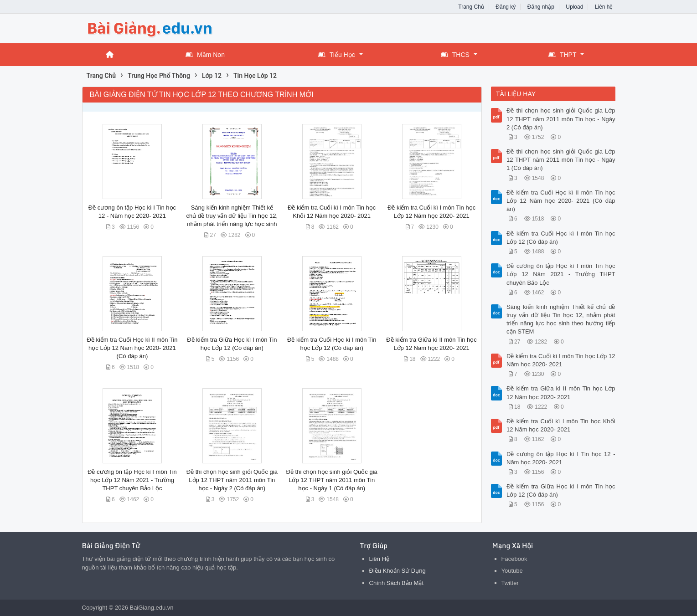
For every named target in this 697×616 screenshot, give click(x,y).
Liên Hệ (379, 559)
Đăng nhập (541, 7)
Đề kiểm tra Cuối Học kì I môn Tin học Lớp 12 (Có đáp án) (561, 238)
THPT (563, 55)
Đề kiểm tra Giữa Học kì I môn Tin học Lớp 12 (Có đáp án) (561, 490)
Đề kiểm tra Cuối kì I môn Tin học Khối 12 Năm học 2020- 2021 (561, 425)
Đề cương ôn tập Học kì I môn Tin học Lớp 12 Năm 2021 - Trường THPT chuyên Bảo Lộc (132, 480)
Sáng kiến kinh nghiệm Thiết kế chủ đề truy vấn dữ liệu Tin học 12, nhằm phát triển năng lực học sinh (232, 216)
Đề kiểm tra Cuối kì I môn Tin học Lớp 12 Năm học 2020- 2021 (561, 360)
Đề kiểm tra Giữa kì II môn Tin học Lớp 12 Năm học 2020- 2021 (561, 393)
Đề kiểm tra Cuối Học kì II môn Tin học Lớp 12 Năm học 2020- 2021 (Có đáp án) (132, 348)
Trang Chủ (471, 7)
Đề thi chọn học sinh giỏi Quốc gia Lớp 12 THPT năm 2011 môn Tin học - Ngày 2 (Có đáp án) (232, 480)
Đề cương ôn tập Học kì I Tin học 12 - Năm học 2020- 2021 (561, 458)
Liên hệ (604, 7)
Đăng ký (506, 7)
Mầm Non (205, 55)
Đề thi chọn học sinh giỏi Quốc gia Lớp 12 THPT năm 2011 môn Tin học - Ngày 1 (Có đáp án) (332, 480)
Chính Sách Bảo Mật (397, 583)
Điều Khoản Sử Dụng (398, 571)
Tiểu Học (337, 55)
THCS (455, 55)
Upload (574, 7)
